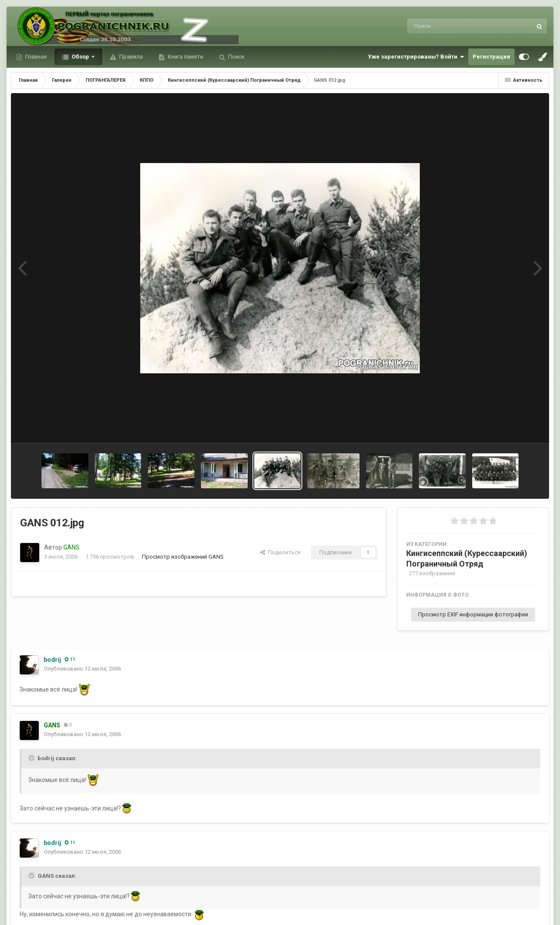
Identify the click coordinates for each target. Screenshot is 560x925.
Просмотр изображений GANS (183, 557)
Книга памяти (185, 57)
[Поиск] (453, 26)
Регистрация (491, 57)
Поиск (236, 57)
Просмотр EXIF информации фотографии (473, 614)
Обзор (80, 57)
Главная (35, 57)
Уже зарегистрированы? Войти (416, 57)
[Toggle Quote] (32, 758)
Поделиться (280, 552)
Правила (130, 57)
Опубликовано (82, 669)
